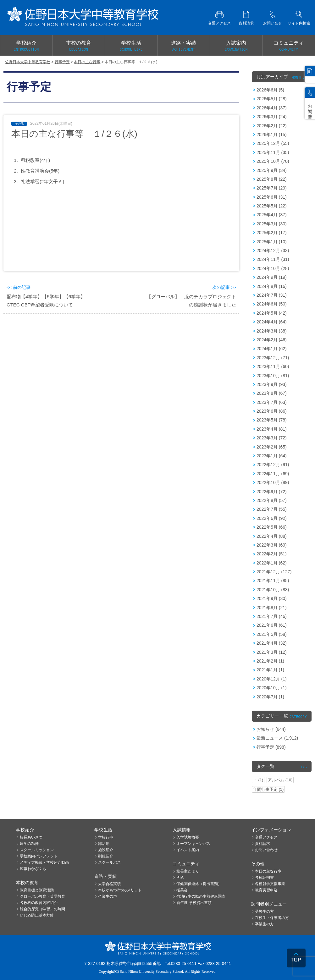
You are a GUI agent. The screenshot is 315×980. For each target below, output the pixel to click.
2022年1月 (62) (272, 563)
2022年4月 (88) (272, 536)
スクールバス (109, 862)
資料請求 (262, 844)
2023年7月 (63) (272, 402)
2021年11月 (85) (273, 581)
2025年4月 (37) (272, 215)
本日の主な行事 (268, 871)
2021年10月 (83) (273, 590)
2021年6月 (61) (272, 625)
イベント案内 (188, 850)
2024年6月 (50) (272, 304)
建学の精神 (29, 844)
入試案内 (236, 46)
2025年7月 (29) (272, 188)
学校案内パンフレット (39, 856)
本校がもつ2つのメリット (120, 890)
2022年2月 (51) (272, 554)
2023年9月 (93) (272, 384)
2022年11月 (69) (273, 474)
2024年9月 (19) (272, 277)
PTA (180, 878)
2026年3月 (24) (272, 117)
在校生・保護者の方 (272, 918)
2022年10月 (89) (273, 482)
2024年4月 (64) (272, 322)
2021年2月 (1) (270, 661)
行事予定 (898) (271, 747)
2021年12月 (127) (274, 572)
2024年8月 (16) (272, 286)
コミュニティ (289, 46)
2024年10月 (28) (273, 268)
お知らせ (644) (271, 729)
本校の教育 (79, 46)
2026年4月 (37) (272, 108)
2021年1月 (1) (270, 670)
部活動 (104, 844)
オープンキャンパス (193, 844)
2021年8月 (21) (272, 608)
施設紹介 (106, 850)
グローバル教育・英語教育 (42, 896)
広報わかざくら (33, 869)
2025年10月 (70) (273, 161)
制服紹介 (106, 856)
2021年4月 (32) (272, 643)
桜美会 (182, 890)
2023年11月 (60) (273, 366)
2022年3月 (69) (272, 545)
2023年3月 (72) (272, 438)
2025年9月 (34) (272, 170)
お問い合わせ (266, 850)
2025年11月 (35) (273, 152)
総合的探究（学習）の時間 (42, 909)
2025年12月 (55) (273, 143)
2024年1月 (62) (272, 349)
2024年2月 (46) (272, 340)
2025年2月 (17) (272, 233)
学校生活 (131, 46)
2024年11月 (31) (273, 259)
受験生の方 (264, 911)
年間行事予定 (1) (268, 789)
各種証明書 (264, 878)
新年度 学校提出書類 (194, 903)
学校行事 (106, 837)
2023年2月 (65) (272, 447)
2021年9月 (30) (272, 598)
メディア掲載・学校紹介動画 (44, 862)
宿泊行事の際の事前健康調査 (201, 896)
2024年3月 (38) (272, 331)
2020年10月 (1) (272, 688)
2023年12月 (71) (273, 358)
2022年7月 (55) (272, 509)
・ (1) (258, 780)
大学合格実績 (109, 884)
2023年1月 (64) (272, 456)
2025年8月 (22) (272, 179)
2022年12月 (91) (273, 465)
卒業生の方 (264, 924)
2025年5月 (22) (272, 206)
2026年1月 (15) (272, 135)
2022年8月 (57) (272, 500)
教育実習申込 (266, 890)
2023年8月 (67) (272, 393)
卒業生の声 (108, 896)
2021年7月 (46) (272, 616)
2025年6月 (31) (272, 197)
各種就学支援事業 (270, 884)
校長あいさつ (31, 837)
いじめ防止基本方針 (37, 915)
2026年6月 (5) (270, 90)
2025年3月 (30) (272, 224)
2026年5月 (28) (272, 99)
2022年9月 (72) (272, 492)
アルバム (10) (280, 780)
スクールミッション (37, 850)
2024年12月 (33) (273, 251)
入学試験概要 (188, 837)
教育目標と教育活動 (37, 890)
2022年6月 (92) (272, 518)
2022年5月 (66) (272, 527)
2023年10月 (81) (273, 376)
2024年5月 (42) (272, 313)
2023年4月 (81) (272, 429)
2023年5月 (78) (272, 420)
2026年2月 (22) (272, 126)
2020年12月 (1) (272, 679)
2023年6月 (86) (272, 411)
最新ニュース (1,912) (277, 738)
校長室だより (188, 871)
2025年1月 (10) (272, 242)
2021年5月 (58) (272, 634)
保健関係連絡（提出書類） (199, 884)
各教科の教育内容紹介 (39, 903)
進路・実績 (184, 46)
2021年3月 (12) (272, 652)
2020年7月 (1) (270, 697)
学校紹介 (26, 46)
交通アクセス (266, 837)
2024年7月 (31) (272, 295)
